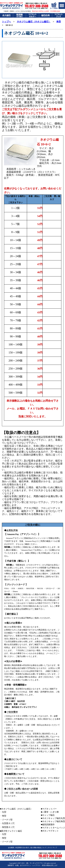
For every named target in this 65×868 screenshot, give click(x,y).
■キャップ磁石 (48, 815)
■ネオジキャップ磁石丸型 (53, 818)
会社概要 (11, 848)
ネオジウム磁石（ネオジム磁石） (34, 22)
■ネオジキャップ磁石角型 (53, 821)
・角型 (3, 816)
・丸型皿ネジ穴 (7, 823)
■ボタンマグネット (50, 831)
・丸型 (3, 812)
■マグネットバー (49, 809)
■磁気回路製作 (48, 825)
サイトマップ (52, 848)
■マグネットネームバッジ (53, 828)
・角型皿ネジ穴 (7, 827)
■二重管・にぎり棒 (50, 812)
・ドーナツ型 (6, 820)
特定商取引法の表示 (22, 848)
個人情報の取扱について (38, 848)
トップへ (6, 22)
